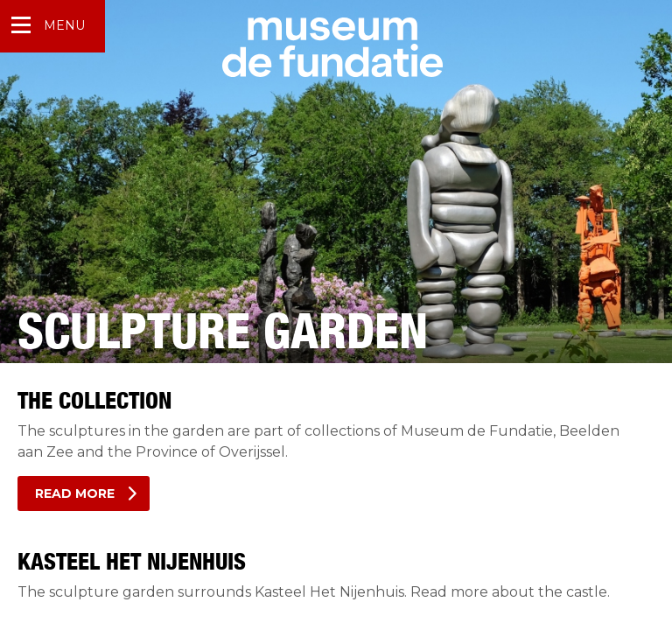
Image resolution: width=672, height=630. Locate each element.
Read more (75, 493)
